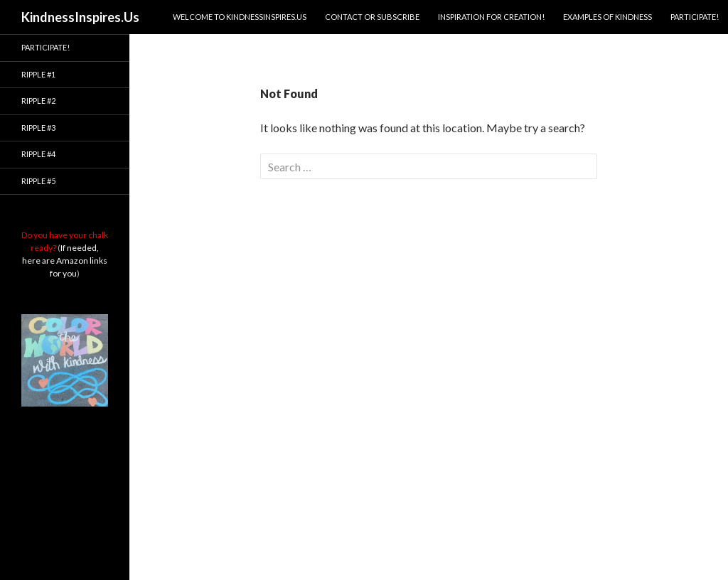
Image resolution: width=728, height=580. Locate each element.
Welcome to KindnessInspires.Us (240, 17)
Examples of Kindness (607, 17)
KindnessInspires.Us (80, 17)
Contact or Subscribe (372, 17)
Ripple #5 (38, 181)
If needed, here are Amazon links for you (65, 261)
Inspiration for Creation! (491, 17)
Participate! (695, 17)
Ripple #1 (38, 74)
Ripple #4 (38, 154)
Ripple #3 (38, 128)
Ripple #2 (38, 101)
